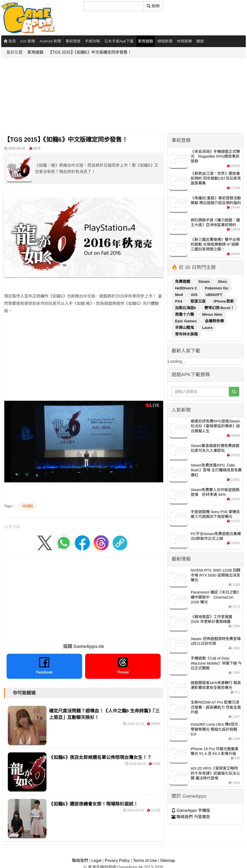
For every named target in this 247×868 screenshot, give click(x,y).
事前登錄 (73, 41)
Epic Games (186, 321)
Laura (207, 327)
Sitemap (168, 861)
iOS (195, 295)
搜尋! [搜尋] (153, 6)
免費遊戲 (183, 281)
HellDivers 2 (186, 288)
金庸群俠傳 (214, 321)
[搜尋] (114, 6)
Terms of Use (145, 861)
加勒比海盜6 (186, 308)
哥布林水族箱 (186, 334)
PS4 (179, 301)
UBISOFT (214, 295)
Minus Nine (212, 314)
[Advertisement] (70, 96)
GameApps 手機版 (191, 810)
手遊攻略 (92, 41)
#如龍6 (28, 506)
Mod (179, 295)
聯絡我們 (80, 861)
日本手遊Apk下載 (119, 41)
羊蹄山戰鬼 (185, 327)
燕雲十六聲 (185, 314)
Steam (204, 281)
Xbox (222, 281)
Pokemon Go (217, 288)
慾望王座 (199, 301)
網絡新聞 (165, 41)
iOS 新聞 (28, 41)
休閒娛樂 (184, 41)
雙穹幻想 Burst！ (219, 308)
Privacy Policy (117, 861)
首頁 (10, 41)
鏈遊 (200, 41)
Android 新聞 (50, 41)
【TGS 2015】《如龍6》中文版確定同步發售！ (90, 52)
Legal (96, 861)
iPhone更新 (224, 301)
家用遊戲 (145, 41)
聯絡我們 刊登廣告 (191, 817)
